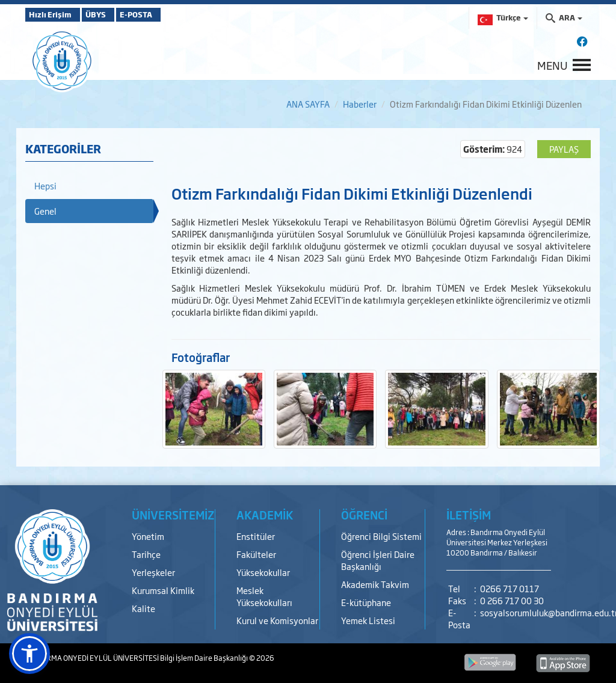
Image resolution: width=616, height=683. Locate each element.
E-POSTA (170, 14)
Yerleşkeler (153, 572)
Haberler (360, 104)
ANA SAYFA (308, 104)
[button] (29, 654)
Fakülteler (256, 554)
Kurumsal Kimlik (163, 590)
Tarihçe (146, 554)
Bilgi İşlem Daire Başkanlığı (205, 658)
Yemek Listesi (368, 620)
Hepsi (45, 185)
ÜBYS (114, 14)
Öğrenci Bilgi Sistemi (381, 536)
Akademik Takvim (375, 584)
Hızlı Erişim (55, 14)
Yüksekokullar (263, 572)
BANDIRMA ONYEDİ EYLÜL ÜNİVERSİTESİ (93, 658)
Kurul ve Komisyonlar (277, 620)
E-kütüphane (366, 602)
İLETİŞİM (469, 515)
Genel (45, 211)
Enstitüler (256, 536)
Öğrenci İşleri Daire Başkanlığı (378, 560)
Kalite (143, 608)
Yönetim (148, 536)
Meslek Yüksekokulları (264, 596)
